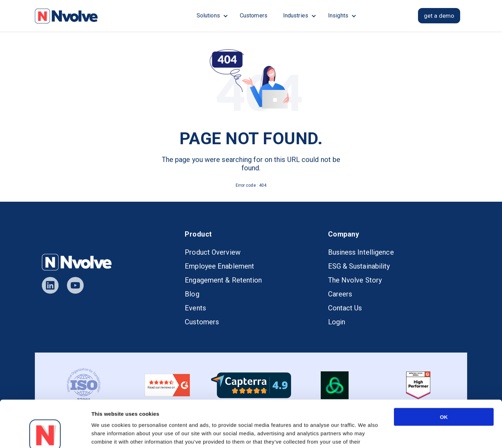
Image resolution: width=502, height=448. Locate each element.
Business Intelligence (361, 252)
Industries (296, 16)
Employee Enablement (219, 266)
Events (195, 308)
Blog (192, 294)
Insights (338, 16)
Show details (368, 434)
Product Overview (213, 252)
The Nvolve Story (355, 280)
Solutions (208, 16)
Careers (340, 294)
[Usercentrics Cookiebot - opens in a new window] (45, 434)
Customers (254, 16)
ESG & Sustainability (359, 266)
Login (337, 322)
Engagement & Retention (223, 280)
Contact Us (345, 308)
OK (444, 373)
